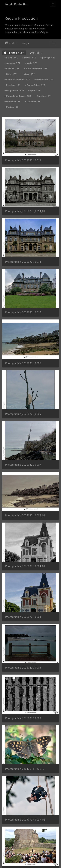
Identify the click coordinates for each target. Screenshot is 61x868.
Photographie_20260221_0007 (23, 465)
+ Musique (11, 107)
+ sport (34, 90)
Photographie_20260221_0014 (23, 262)
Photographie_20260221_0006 (23, 363)
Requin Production (16, 4)
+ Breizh (11, 58)
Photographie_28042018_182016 (25, 769)
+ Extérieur (13, 85)
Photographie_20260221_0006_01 (25, 515)
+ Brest (11, 74)
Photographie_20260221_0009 (23, 414)
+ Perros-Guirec (35, 85)
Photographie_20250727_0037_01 (25, 820)
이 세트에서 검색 (14, 53)
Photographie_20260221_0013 (23, 312)
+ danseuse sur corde (17, 80)
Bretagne (25, 43)
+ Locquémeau (14, 90)
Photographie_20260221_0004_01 (25, 566)
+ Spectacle (43, 96)
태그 (15, 43)
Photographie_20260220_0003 (23, 668)
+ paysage (48, 58)
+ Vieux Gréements (36, 69)
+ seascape (12, 63)
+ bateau (28, 74)
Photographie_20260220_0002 (23, 718)
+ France (29, 58)
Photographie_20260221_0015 (23, 160)
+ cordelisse (33, 101)
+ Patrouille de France (18, 96)
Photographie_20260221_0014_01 (25, 211)
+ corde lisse (13, 101)
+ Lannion (12, 69)
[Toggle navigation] (53, 4)
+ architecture (44, 80)
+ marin (31, 63)
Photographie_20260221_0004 (23, 617)
